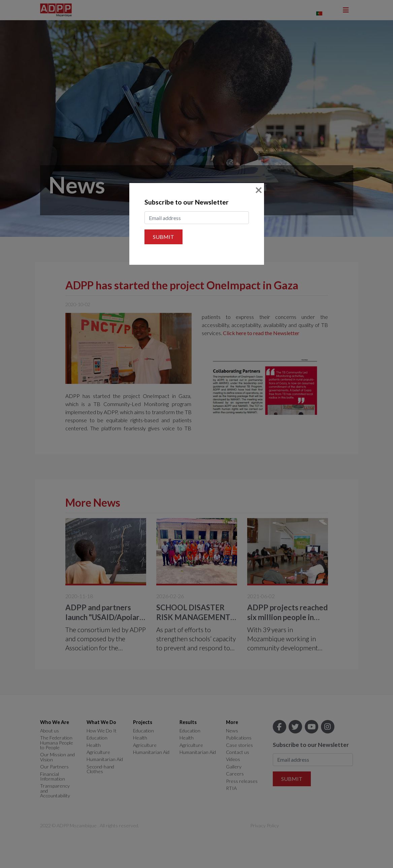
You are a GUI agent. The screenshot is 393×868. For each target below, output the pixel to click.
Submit (163, 237)
